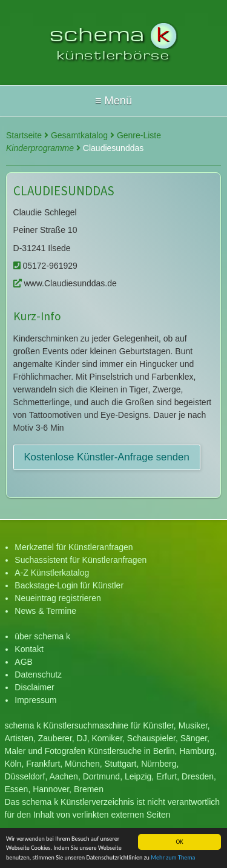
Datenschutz (38, 675)
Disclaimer (34, 687)
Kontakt (29, 649)
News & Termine (45, 611)
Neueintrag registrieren (58, 598)
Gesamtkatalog (83, 135)
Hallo (113, 101)
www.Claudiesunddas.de (65, 283)
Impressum (35, 700)
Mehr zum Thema (173, 858)
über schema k (42, 636)
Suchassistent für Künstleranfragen (81, 560)
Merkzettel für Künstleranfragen (74, 547)
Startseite (27, 135)
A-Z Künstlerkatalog (52, 573)
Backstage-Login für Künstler (69, 585)
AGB (24, 662)
